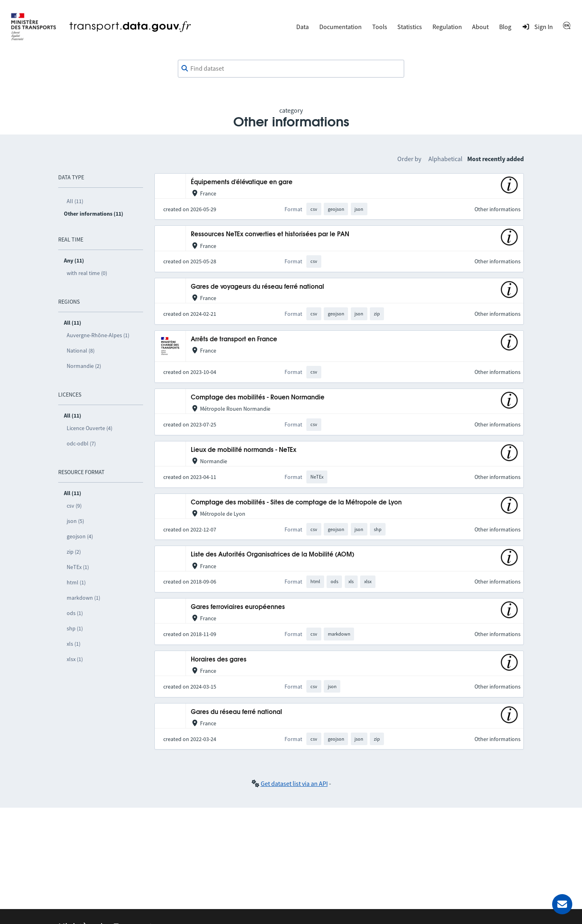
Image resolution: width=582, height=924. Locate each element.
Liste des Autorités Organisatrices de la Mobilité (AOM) (272, 555)
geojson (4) (80, 536)
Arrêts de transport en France (234, 339)
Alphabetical (445, 159)
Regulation (447, 27)
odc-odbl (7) (81, 443)
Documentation (341, 27)
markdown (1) (83, 598)
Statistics (410, 27)
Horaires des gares (219, 660)
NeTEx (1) (78, 567)
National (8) (81, 351)
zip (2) (74, 552)
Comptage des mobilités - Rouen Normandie (258, 398)
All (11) (75, 201)
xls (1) (74, 644)
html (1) (76, 582)
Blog (505, 27)
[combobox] (291, 69)
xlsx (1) (75, 659)
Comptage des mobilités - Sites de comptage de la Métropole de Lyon (296, 503)
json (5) (75, 521)
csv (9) (74, 506)
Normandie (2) (84, 366)
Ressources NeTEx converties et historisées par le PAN (270, 234)
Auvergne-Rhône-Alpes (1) (98, 335)
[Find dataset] (291, 69)
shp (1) (75, 628)
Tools (380, 27)
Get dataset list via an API (294, 783)
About (480, 27)
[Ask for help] (562, 904)
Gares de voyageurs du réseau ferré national (257, 287)
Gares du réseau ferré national (236, 712)
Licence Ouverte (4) (90, 428)
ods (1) (75, 613)
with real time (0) (87, 273)
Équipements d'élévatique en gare (242, 182)
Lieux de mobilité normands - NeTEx (244, 450)
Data (303, 27)
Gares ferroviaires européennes (238, 607)
